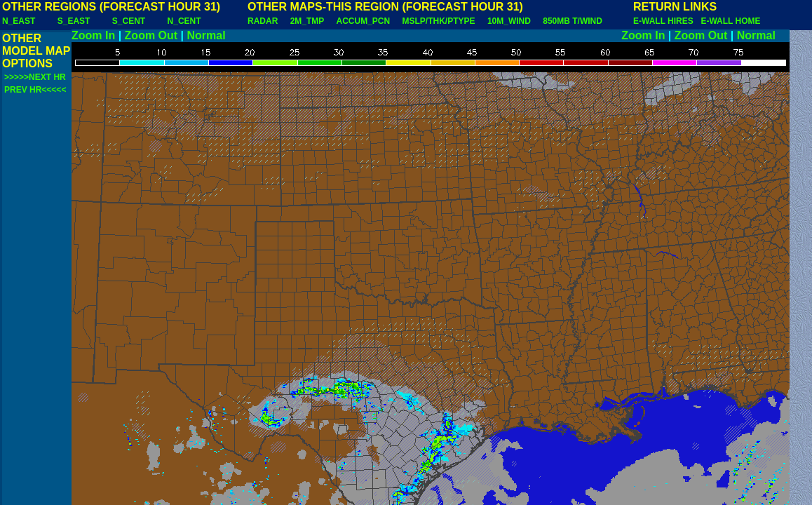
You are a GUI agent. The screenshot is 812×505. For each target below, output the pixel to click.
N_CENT (184, 21)
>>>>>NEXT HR (35, 77)
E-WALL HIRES (665, 21)
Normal (207, 35)
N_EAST (19, 21)
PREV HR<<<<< (35, 90)
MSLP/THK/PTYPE (439, 21)
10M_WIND (509, 21)
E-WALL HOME (730, 21)
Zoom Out (151, 35)
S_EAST (74, 21)
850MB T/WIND (573, 21)
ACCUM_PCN (364, 21)
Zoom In (93, 35)
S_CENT (129, 21)
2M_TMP (307, 21)
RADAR (263, 21)
